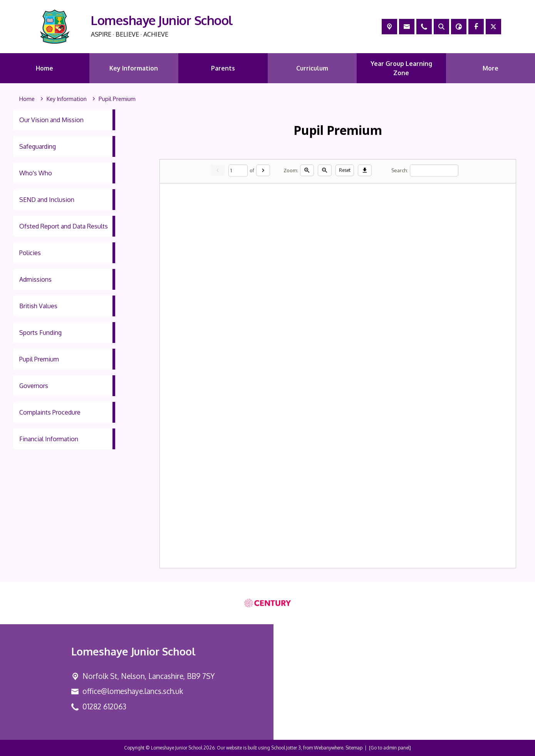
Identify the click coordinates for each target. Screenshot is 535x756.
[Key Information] (67, 99)
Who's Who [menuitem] (36, 173)
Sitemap (354, 748)
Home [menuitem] (44, 68)
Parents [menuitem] (223, 68)
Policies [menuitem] (30, 253)
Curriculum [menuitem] (312, 68)
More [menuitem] (491, 68)
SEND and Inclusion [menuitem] (47, 200)
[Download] (365, 170)
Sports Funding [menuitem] (40, 333)
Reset (345, 170)
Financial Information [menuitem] (49, 439)
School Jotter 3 (286, 748)
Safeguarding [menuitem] (38, 146)
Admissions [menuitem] (35, 279)
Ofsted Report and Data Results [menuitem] (64, 226)
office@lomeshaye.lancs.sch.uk (133, 691)
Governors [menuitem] (34, 386)
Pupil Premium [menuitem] (39, 359)
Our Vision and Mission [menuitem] (51, 120)
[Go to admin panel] (390, 748)
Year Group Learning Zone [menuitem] (401, 68)
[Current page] (238, 170)
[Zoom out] (325, 170)
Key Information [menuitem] (134, 68)
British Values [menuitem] (38, 306)
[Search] (434, 170)
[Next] (263, 170)
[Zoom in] (307, 170)
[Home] (27, 99)
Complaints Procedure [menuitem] (50, 412)
